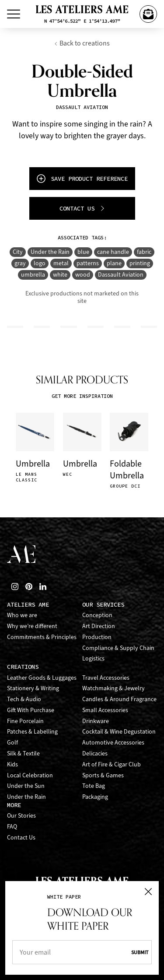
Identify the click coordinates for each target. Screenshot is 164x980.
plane (114, 263)
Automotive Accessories (113, 743)
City (18, 252)
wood (83, 275)
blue (83, 252)
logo (40, 263)
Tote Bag (94, 786)
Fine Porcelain (25, 721)
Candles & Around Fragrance (119, 699)
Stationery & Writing (33, 688)
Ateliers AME (28, 605)
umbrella (33, 275)
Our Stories (21, 816)
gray (20, 263)
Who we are (22, 615)
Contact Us (21, 838)
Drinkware (96, 721)
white (60, 275)
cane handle (113, 252)
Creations (23, 667)
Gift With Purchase (31, 710)
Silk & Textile (23, 753)
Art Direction (99, 626)
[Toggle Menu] (14, 14)
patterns (88, 263)
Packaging (95, 797)
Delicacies (95, 753)
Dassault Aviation (121, 275)
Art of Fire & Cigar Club (112, 764)
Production (97, 637)
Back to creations (82, 43)
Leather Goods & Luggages (42, 678)
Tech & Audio (24, 699)
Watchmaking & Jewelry (113, 688)
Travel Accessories (106, 678)
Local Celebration (30, 775)
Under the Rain (50, 252)
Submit (140, 952)
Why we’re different (32, 626)
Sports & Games (103, 775)
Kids (12, 764)
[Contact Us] (148, 14)
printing (140, 263)
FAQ (12, 827)
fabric (144, 252)
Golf (12, 743)
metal (61, 263)
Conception (97, 615)
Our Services (103, 605)
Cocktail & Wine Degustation (119, 732)
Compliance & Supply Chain (118, 648)
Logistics (93, 659)
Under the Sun (26, 786)
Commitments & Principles (42, 637)
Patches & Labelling (32, 732)
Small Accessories (105, 710)
